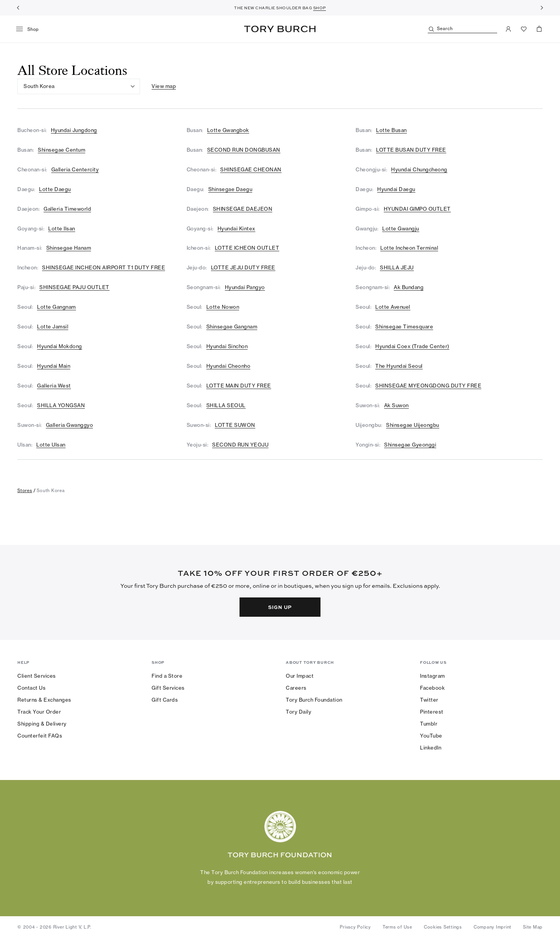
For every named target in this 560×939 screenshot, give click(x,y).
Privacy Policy (355, 927)
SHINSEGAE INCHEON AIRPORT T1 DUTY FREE (104, 267)
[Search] (462, 29)
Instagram (433, 676)
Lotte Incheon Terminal (409, 248)
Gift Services (168, 688)
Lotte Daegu (55, 189)
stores (25, 491)
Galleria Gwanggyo (70, 425)
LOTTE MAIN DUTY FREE (239, 386)
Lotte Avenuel (393, 307)
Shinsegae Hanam (69, 248)
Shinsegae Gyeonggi (410, 445)
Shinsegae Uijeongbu (413, 425)
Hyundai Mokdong (60, 346)
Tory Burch (280, 29)
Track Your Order (39, 712)
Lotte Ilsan (62, 228)
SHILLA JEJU (397, 267)
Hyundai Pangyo (245, 287)
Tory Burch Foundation (314, 700)
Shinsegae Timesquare (404, 327)
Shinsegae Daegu (230, 189)
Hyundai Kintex (236, 228)
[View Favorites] (524, 29)
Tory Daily (299, 712)
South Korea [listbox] (39, 86)
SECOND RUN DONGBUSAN (244, 150)
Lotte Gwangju (401, 228)
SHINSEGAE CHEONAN (251, 169)
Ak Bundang (409, 287)
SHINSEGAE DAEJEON (243, 209)
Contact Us (31, 688)
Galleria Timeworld (67, 209)
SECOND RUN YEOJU (240, 445)
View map (164, 86)
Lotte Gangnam (57, 307)
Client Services (37, 676)
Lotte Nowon (223, 307)
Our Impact (300, 676)
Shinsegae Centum (62, 150)
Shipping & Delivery (42, 724)
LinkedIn (431, 748)
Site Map (533, 927)
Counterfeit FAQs (40, 736)
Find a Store (167, 676)
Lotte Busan (391, 130)
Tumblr (429, 724)
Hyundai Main (54, 366)
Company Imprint (493, 927)
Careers (296, 688)
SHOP (320, 8)
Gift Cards (165, 700)
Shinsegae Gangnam (232, 327)
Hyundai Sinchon (227, 346)
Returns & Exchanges (44, 700)
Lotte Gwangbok (228, 130)
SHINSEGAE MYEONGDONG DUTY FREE (428, 386)
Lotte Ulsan (51, 445)
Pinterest (432, 712)
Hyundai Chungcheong (419, 169)
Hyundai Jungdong (74, 130)
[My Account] (508, 29)
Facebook (432, 688)
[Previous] (18, 8)
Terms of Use (397, 927)
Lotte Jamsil (53, 327)
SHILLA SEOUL (226, 405)
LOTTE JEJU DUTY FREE (243, 267)
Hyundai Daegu (396, 189)
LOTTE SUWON (235, 425)
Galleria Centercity (75, 169)
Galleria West (54, 386)
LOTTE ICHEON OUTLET (247, 248)
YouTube (431, 736)
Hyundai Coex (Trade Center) (412, 346)
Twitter (429, 700)
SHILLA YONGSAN (61, 405)
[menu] (30, 29)
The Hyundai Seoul (399, 366)
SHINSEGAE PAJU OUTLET (74, 287)
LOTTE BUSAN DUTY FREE (411, 150)
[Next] (542, 8)
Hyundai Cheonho (229, 366)
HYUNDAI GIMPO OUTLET (417, 209)
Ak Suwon (396, 405)
